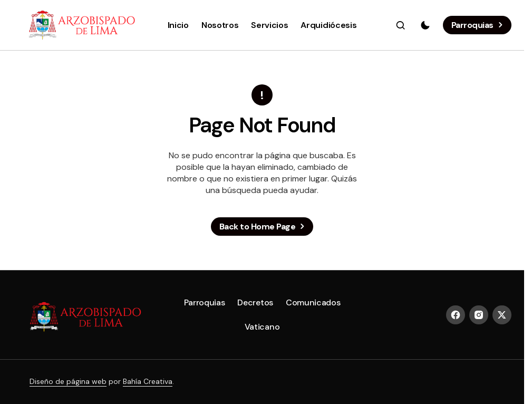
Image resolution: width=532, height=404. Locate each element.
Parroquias (472, 25)
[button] (401, 25)
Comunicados (313, 302)
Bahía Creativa (148, 381)
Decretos (255, 302)
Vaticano (262, 327)
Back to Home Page (258, 227)
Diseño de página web (68, 381)
